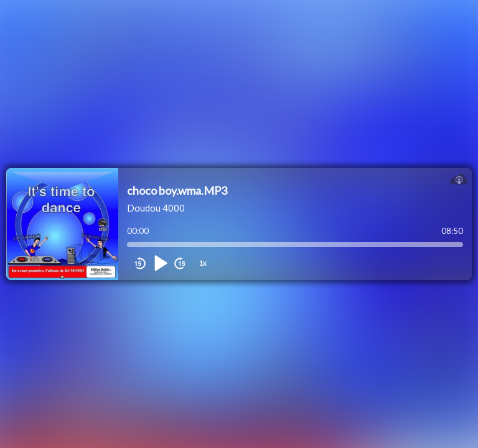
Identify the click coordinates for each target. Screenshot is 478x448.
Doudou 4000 (156, 208)
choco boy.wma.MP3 (177, 190)
